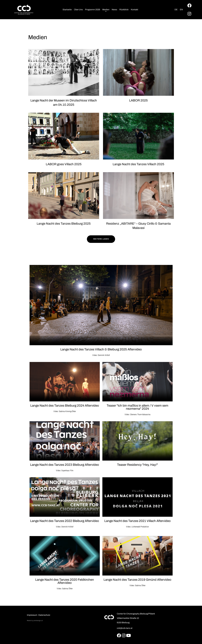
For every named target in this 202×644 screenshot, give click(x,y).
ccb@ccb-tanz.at (125, 628)
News (114, 10)
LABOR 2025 (138, 100)
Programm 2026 (93, 10)
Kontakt (134, 10)
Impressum (32, 615)
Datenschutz (44, 615)
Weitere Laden (101, 239)
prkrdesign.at (38, 621)
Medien (106, 10)
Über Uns (78, 10)
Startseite (67, 10)
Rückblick (124, 10)
